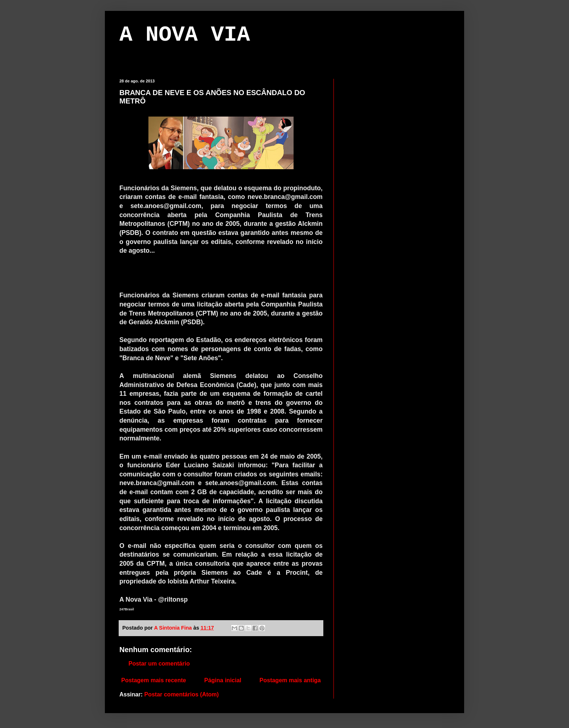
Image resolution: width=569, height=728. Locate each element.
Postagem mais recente (154, 680)
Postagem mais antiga (290, 680)
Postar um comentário (159, 664)
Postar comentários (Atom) (181, 694)
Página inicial (223, 680)
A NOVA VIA (185, 35)
